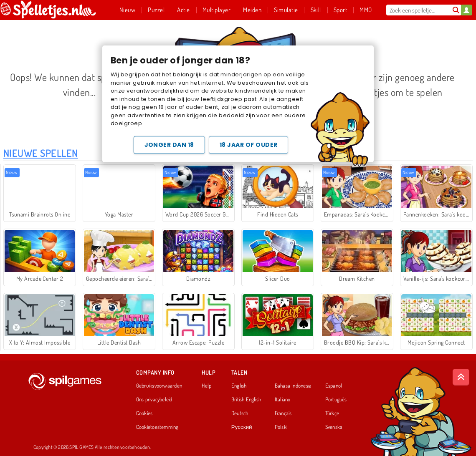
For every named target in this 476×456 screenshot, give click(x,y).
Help (206, 386)
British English (246, 400)
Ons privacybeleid (154, 400)
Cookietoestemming (157, 427)
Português (336, 400)
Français (283, 413)
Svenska (334, 427)
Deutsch (240, 413)
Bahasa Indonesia (293, 386)
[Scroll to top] (461, 377)
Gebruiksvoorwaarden (159, 386)
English (239, 386)
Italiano (283, 400)
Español (334, 386)
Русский (242, 427)
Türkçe (332, 413)
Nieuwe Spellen (41, 153)
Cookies (144, 413)
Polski (281, 427)
